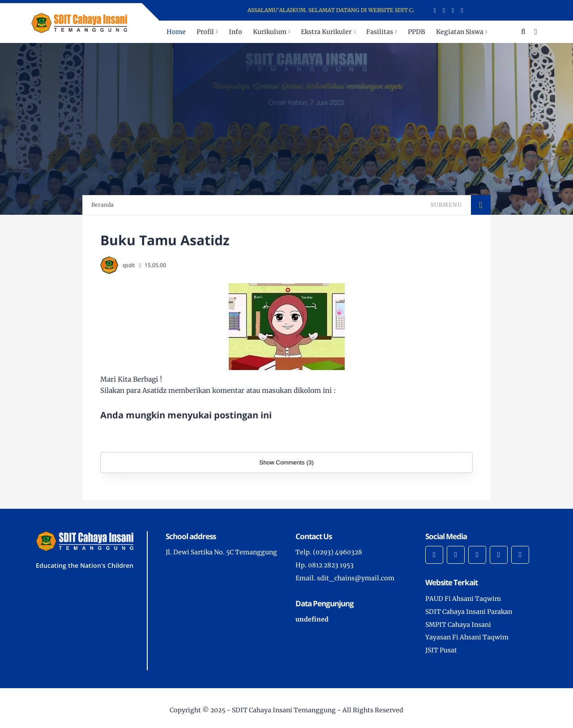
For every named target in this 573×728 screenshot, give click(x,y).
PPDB (417, 32)
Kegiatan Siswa (460, 32)
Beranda (103, 205)
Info (235, 32)
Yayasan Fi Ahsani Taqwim (467, 637)
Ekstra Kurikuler (326, 32)
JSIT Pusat (441, 650)
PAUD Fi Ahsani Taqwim (463, 599)
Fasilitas (380, 32)
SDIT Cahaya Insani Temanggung (284, 710)
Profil (205, 32)
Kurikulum (270, 32)
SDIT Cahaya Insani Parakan (469, 612)
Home (176, 32)
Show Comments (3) (286, 462)
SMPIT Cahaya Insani (458, 625)
